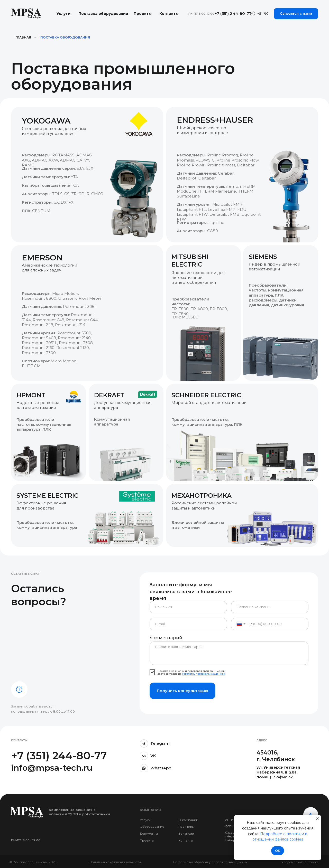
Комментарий (166, 638)
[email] (188, 624)
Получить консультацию (182, 691)
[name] (188, 607)
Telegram (160, 743)
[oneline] (270, 607)
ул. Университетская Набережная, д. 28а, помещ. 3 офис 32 (278, 772)
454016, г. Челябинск (276, 756)
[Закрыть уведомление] (317, 819)
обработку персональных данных (204, 674)
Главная (23, 37)
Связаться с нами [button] (296, 13)
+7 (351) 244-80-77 (59, 756)
